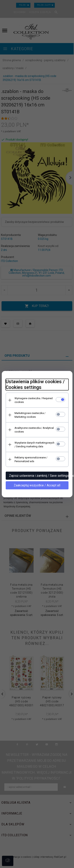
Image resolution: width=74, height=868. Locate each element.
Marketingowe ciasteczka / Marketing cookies (30, 415)
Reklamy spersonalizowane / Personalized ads (31, 459)
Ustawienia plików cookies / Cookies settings (35, 384)
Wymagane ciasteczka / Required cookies (34, 400)
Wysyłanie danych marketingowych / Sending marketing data (34, 445)
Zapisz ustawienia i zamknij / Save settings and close (39, 476)
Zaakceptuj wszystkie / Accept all (37, 485)
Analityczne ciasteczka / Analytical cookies (34, 430)
